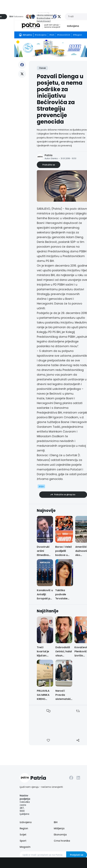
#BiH (41, 486)
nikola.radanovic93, (47, 15)
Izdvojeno (73, 26)
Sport (23, 841)
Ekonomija (60, 835)
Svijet (23, 835)
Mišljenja (59, 828)
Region (24, 828)
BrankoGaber (44, 18)
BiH (56, 822)
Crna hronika (62, 841)
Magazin (25, 847)
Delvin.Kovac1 (44, 21)
